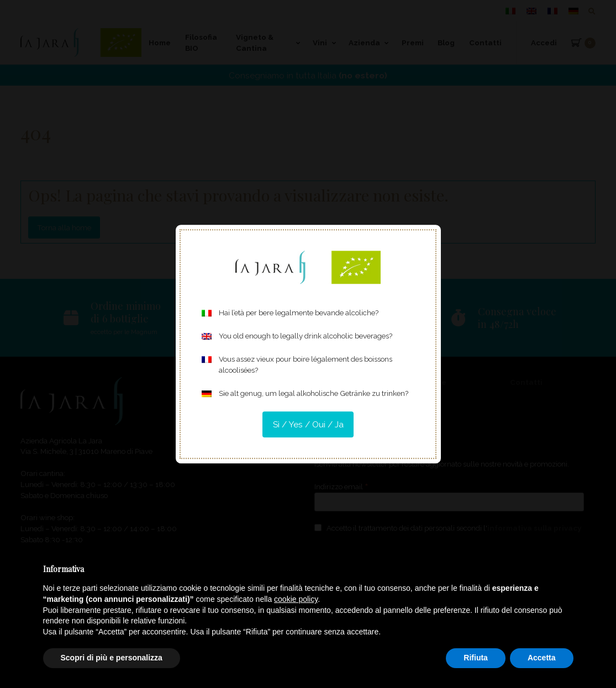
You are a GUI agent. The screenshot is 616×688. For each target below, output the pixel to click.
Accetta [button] (542, 658)
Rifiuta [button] (476, 658)
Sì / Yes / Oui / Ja (308, 424)
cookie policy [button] (296, 599)
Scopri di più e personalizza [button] (112, 658)
